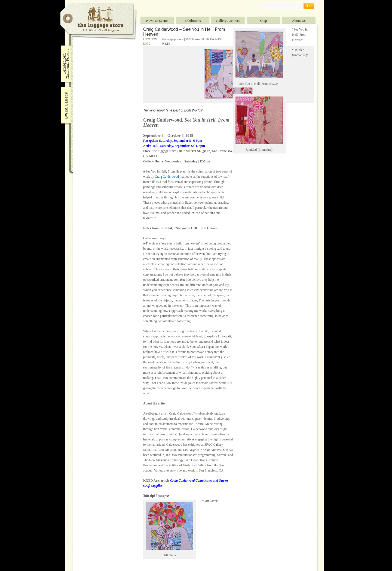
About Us (299, 21)
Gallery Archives (228, 21)
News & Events (157, 21)
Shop (263, 21)
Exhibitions (193, 21)
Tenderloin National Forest (65, 64)
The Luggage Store (99, 21)
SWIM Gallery (65, 104)
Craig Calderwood (167, 177)
